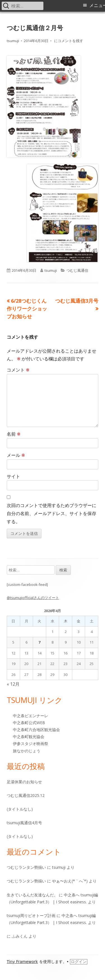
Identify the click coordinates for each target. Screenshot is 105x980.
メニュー (97, 5)
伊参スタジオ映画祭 (31, 744)
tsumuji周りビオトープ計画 (31, 915)
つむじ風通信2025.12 (26, 795)
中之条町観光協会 (29, 737)
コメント (18, 370)
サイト (13, 476)
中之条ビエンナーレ (31, 716)
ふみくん (20, 936)
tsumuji (13, 41)
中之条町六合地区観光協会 (36, 730)
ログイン (79, 962)
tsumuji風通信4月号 (24, 823)
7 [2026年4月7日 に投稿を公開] (39, 642)
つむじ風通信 (77, 270)
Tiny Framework (22, 962)
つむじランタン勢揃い (26, 867)
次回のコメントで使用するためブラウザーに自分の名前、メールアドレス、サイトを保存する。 (52, 513)
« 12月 (13, 684)
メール (16, 455)
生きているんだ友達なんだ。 (32, 895)
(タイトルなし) (20, 809)
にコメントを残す (68, 41)
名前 (14, 434)
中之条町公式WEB (29, 723)
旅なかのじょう (27, 751)
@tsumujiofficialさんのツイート (33, 598)
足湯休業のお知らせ (24, 782)
